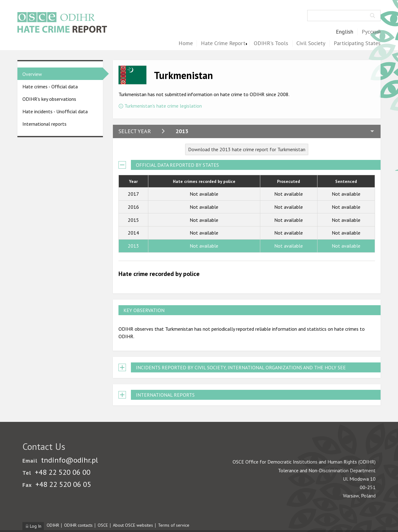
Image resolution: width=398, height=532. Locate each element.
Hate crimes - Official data (50, 86)
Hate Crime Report (223, 43)
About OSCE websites (133, 525)
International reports (44, 124)
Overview (32, 74)
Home (186, 43)
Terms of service (174, 525)
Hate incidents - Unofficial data (55, 111)
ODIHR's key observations (49, 99)
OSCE (103, 525)
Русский (371, 32)
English (345, 32)
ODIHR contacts (78, 525)
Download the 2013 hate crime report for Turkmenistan (247, 149)
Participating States (357, 43)
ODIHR (53, 525)
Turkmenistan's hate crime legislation (163, 106)
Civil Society (311, 43)
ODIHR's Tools (271, 43)
